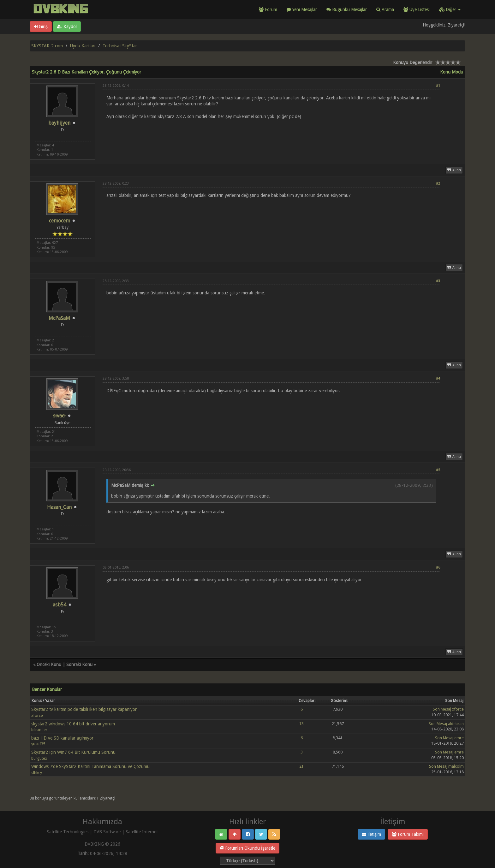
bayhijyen (59, 123)
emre (459, 738)
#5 (438, 470)
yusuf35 (38, 744)
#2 (438, 183)
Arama (385, 9)
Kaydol (67, 27)
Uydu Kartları (83, 46)
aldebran (456, 724)
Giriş (41, 27)
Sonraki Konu (79, 664)
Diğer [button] (450, 9)
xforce (37, 715)
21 (301, 766)
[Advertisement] (271, 138)
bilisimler (39, 730)
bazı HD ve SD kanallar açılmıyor (62, 738)
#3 (438, 281)
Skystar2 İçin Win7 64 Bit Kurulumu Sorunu (73, 752)
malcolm (456, 766)
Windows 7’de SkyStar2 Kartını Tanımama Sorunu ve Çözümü (90, 766)
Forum (268, 9)
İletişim (371, 834)
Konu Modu (452, 72)
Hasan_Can (59, 507)
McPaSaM (59, 318)
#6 (438, 567)
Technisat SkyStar (120, 46)
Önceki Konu (49, 664)
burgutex (39, 758)
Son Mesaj (442, 709)
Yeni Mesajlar (302, 9)
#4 (438, 378)
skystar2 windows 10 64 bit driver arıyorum (73, 724)
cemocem (60, 221)
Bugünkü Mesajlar (347, 9)
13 (301, 724)
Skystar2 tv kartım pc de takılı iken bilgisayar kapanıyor (84, 709)
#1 (438, 86)
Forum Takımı (408, 834)
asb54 (60, 605)
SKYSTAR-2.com (47, 46)
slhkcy (37, 773)
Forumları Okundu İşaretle (247, 848)
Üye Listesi (417, 9)
